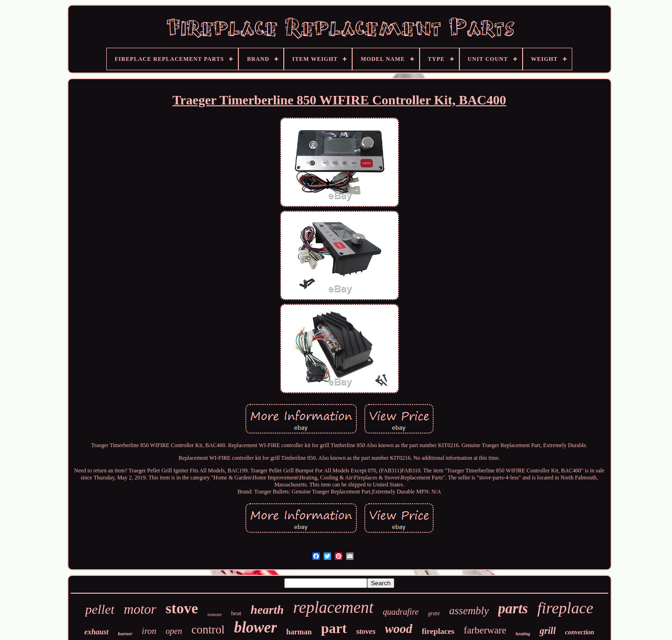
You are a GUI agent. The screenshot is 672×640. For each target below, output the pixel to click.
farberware (485, 630)
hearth (267, 610)
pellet (100, 609)
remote (215, 614)
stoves (366, 631)
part (334, 628)
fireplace (565, 608)
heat (236, 613)
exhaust (96, 632)
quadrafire (401, 612)
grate (434, 613)
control (208, 629)
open (174, 631)
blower (256, 627)
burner (125, 633)
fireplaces (438, 631)
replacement (333, 607)
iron (149, 631)
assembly (469, 611)
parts (513, 608)
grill (547, 631)
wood (399, 629)
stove (182, 608)
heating (523, 634)
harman (299, 632)
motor (140, 609)
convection (580, 632)
